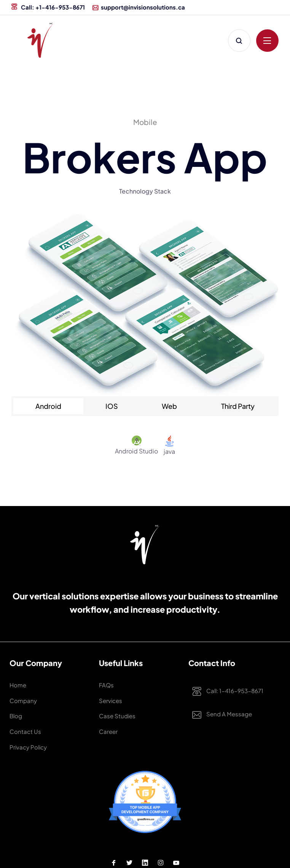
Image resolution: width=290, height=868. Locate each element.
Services (108, 693)
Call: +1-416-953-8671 (48, 7)
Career (106, 713)
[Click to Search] (239, 41)
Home (16, 683)
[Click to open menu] (267, 41)
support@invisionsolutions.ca (139, 7)
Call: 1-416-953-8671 (220, 692)
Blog (15, 703)
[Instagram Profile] (161, 837)
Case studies (113, 703)
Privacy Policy (24, 724)
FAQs (105, 683)
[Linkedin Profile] (145, 837)
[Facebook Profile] (114, 837)
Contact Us (22, 713)
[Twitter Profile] (129, 837)
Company (20, 693)
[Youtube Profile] (176, 837)
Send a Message (215, 715)
